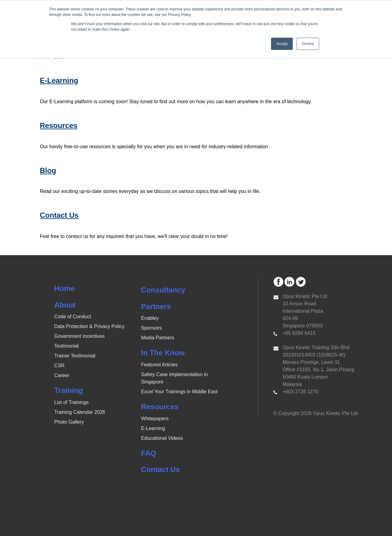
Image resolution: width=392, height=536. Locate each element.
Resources (160, 407)
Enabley (150, 318)
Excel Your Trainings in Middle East (179, 392)
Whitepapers (155, 419)
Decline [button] (308, 44)
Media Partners (158, 338)
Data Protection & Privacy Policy (89, 326)
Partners (156, 306)
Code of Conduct (73, 317)
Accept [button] (282, 44)
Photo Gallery (69, 422)
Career (62, 375)
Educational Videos (162, 438)
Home (64, 288)
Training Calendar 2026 (80, 412)
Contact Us (161, 469)
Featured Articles (160, 365)
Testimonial (66, 346)
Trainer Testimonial (75, 356)
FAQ (149, 453)
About (65, 305)
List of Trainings (71, 402)
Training (68, 390)
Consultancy (163, 290)
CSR (59, 366)
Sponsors (152, 328)
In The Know (163, 353)
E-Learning (153, 428)
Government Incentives (79, 336)
